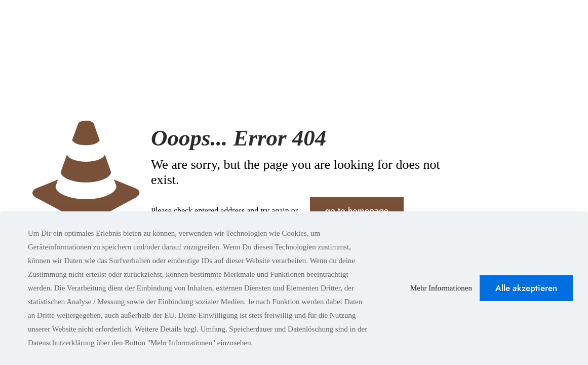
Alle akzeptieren (526, 288)
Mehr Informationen (441, 288)
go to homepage (357, 210)
